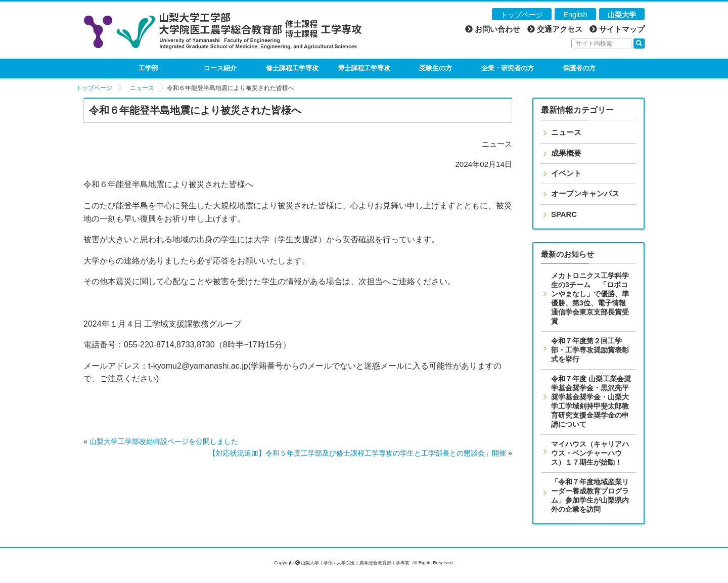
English (575, 15)
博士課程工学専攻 (364, 68)
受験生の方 (436, 68)
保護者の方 (579, 68)
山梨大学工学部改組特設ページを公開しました (164, 441)
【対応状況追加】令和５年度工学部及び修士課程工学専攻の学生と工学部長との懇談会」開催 (357, 453)
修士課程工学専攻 (292, 68)
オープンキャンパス (585, 194)
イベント (566, 173)
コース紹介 (220, 68)
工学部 (148, 68)
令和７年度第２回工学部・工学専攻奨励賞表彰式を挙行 (590, 350)
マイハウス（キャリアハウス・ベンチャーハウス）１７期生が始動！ (590, 453)
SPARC (564, 214)
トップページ (522, 15)
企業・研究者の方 (508, 68)
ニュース (142, 88)
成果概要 (566, 153)
